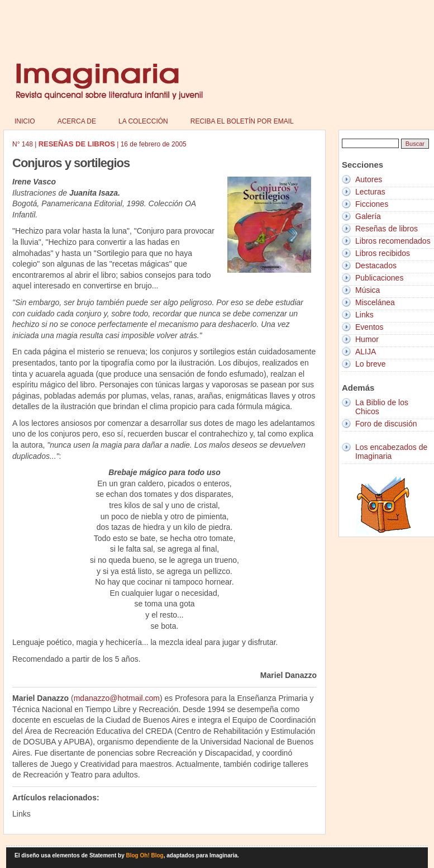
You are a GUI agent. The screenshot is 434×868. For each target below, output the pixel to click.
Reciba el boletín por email (242, 121)
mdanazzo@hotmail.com (117, 698)
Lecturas (370, 192)
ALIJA (366, 352)
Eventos (369, 327)
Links (364, 315)
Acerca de (77, 121)
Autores (369, 179)
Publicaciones (379, 278)
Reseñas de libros (387, 229)
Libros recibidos (383, 253)
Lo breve (370, 364)
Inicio (25, 121)
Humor (367, 339)
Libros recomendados (393, 241)
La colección (143, 121)
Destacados (376, 265)
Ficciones (372, 204)
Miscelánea (375, 302)
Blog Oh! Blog (145, 855)
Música (368, 290)
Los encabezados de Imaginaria (391, 452)
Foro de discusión (386, 424)
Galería (368, 216)
